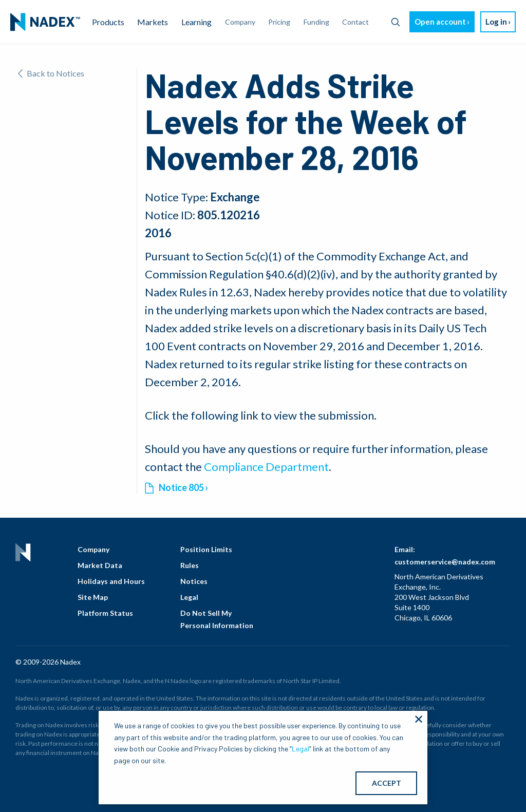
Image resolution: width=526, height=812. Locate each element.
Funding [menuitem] (316, 22)
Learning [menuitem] (196, 22)
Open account (440, 22)
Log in (496, 22)
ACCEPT (387, 783)
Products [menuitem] (108, 22)
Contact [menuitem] (355, 22)
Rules (190, 565)
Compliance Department (266, 467)
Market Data (100, 565)
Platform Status (105, 613)
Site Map (93, 597)
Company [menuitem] (240, 22)
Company (93, 549)
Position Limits (206, 549)
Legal (189, 597)
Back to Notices (51, 73)
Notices (194, 581)
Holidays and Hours (111, 581)
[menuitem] (45, 22)
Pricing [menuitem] (279, 22)
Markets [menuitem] (153, 22)
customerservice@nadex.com (445, 562)
